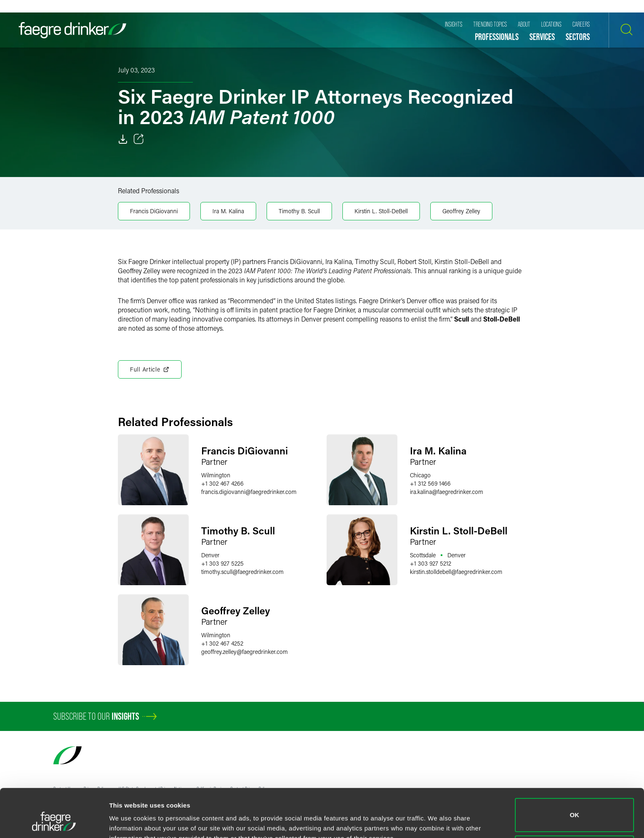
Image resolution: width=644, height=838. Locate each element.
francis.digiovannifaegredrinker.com (249, 492)
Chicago (420, 475)
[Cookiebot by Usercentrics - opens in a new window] (54, 822)
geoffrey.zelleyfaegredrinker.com (245, 652)
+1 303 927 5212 (431, 563)
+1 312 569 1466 (430, 483)
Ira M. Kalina (228, 211)
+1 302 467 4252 (222, 643)
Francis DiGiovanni (154, 211)
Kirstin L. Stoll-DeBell (381, 211)
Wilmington (216, 475)
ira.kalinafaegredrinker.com (447, 492)
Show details (129, 820)
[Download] (123, 139)
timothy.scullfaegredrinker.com (242, 572)
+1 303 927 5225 (222, 563)
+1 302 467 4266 (222, 483)
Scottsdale (423, 555)
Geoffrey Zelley (461, 211)
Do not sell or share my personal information (575, 811)
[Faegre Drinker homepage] (72, 30)
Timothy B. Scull (299, 211)
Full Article (150, 369)
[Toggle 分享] (139, 139)
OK (575, 774)
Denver (210, 555)
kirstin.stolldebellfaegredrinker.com (456, 572)
